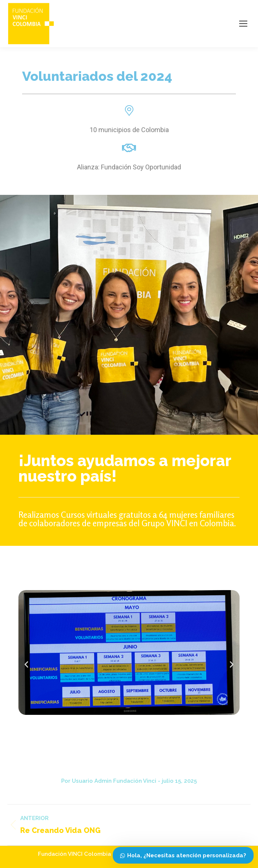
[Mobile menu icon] (243, 24)
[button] (26, 664)
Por (109, 781)
